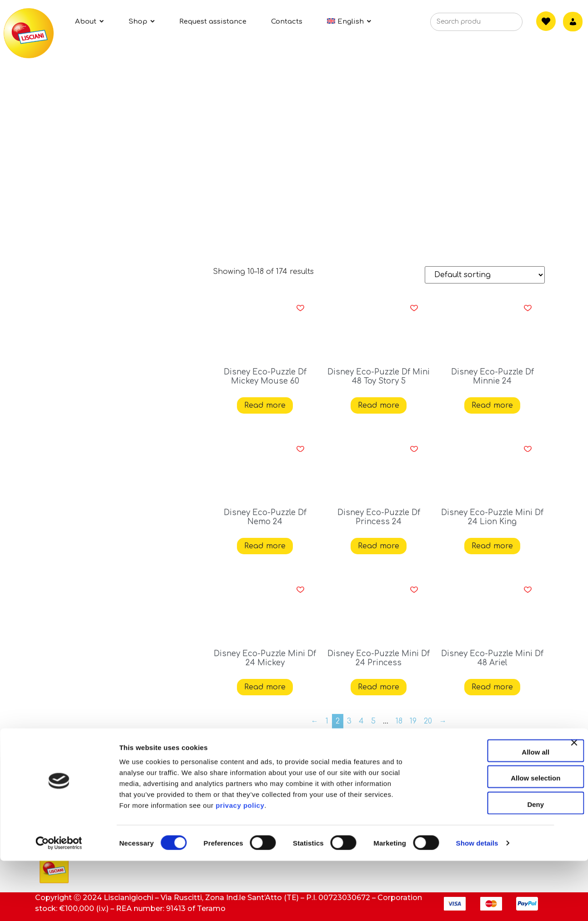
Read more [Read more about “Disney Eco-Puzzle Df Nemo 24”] (265, 546)
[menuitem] (349, 22)
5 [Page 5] (373, 721)
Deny (489, 864)
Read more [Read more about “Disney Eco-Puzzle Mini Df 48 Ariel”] (492, 687)
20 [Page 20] (428, 721)
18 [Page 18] (399, 721)
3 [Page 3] (349, 721)
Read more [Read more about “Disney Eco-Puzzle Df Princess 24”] (379, 546)
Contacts (229, 773)
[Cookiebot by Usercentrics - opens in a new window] (59, 903)
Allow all (489, 812)
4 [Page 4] (361, 721)
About (51, 773)
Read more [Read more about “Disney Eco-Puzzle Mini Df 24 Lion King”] (492, 546)
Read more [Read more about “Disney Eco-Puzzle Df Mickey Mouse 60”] (265, 405)
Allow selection (489, 838)
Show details (477, 903)
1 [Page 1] (327, 721)
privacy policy (240, 865)
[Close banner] (574, 811)
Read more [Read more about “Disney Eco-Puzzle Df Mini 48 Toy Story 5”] (379, 405)
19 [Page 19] (413, 721)
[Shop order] (485, 275)
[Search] (502, 25)
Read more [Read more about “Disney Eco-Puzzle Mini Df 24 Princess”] (379, 687)
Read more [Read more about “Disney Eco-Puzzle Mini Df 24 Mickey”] (265, 687)
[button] (300, 308)
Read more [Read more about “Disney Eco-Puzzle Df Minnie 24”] (492, 405)
